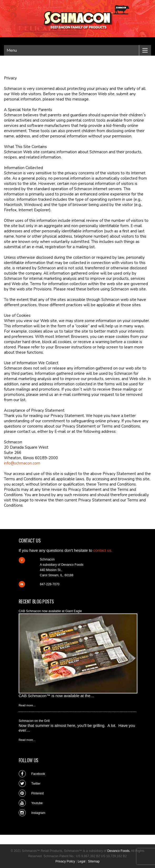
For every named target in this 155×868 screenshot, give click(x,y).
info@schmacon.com (22, 463)
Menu (12, 50)
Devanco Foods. (119, 851)
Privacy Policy (65, 861)
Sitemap (94, 861)
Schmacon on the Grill (34, 721)
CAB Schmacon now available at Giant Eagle (50, 611)
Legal (81, 861)
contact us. (103, 550)
